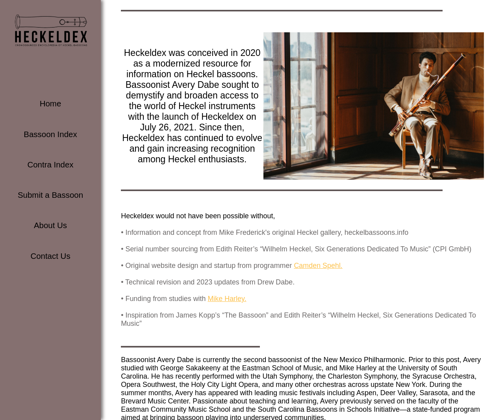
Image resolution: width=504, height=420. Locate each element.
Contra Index (50, 164)
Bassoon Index (50, 134)
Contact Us (50, 256)
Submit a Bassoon (50, 195)
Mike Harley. (227, 298)
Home (51, 103)
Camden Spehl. (318, 265)
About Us (50, 225)
